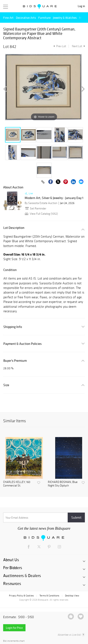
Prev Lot (59, 46)
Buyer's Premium (15, 361)
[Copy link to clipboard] (43, 182)
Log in (81, 6)
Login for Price (14, 628)
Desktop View (72, 596)
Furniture (44, 18)
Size (6, 385)
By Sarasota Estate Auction (41, 203)
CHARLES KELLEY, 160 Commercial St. (17, 484)
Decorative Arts (26, 18)
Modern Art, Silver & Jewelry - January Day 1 (54, 198)
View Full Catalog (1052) (41, 214)
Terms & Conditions (49, 596)
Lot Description (14, 228)
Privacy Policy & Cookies (21, 596)
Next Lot (78, 46)
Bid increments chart (14, 641)
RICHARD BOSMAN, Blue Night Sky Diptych (63, 484)
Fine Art (8, 18)
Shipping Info (13, 327)
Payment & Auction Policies (22, 344)
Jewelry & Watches (65, 18)
